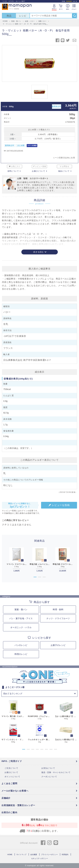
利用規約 (65, 854)
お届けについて (39, 171)
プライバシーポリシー (49, 854)
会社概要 (34, 854)
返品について (64, 171)
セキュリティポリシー (40, 858)
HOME (10, 854)
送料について (13, 171)
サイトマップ (21, 854)
